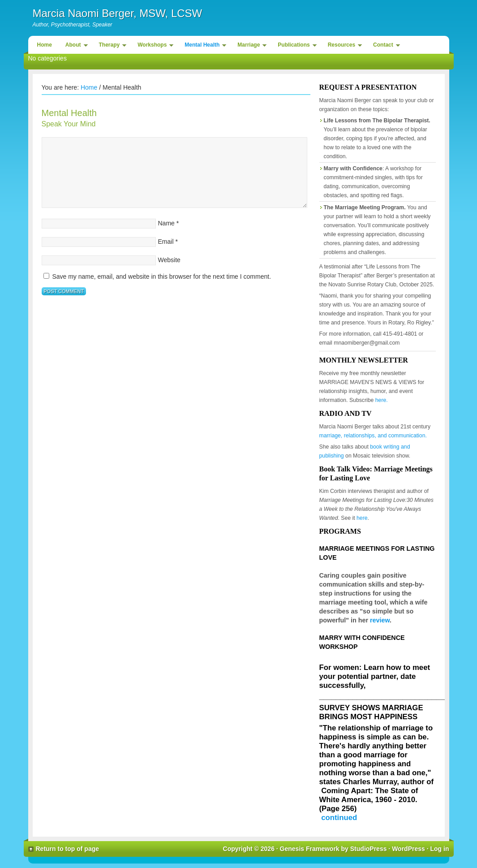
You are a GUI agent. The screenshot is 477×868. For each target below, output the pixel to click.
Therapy (111, 46)
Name (166, 223)
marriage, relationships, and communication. (373, 436)
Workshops (153, 46)
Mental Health (203, 46)
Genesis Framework (310, 849)
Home (45, 45)
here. (382, 400)
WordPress (408, 849)
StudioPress (369, 849)
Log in (440, 849)
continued (339, 818)
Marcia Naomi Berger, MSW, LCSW (118, 13)
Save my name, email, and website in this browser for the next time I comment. (161, 276)
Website (169, 260)
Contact (384, 46)
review (380, 620)
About (74, 46)
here (362, 518)
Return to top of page (68, 849)
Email (166, 242)
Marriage (250, 46)
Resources (343, 46)
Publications (295, 46)
